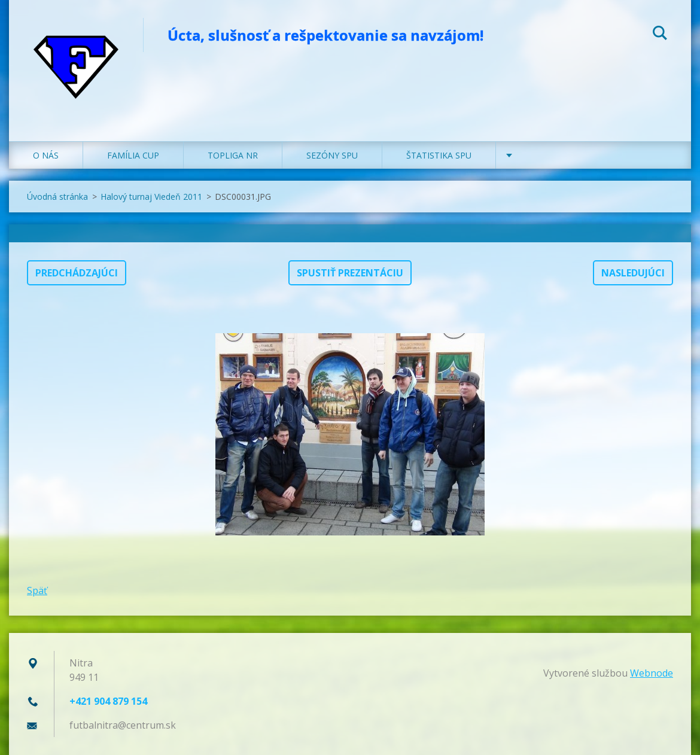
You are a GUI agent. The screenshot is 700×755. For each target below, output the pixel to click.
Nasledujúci (633, 273)
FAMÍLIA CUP (133, 155)
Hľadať (660, 35)
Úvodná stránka (57, 197)
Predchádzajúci (77, 273)
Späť (37, 590)
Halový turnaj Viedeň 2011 (151, 197)
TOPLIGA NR (233, 155)
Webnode (652, 673)
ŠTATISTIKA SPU (439, 155)
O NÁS (46, 155)
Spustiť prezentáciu (350, 273)
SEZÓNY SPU (332, 155)
